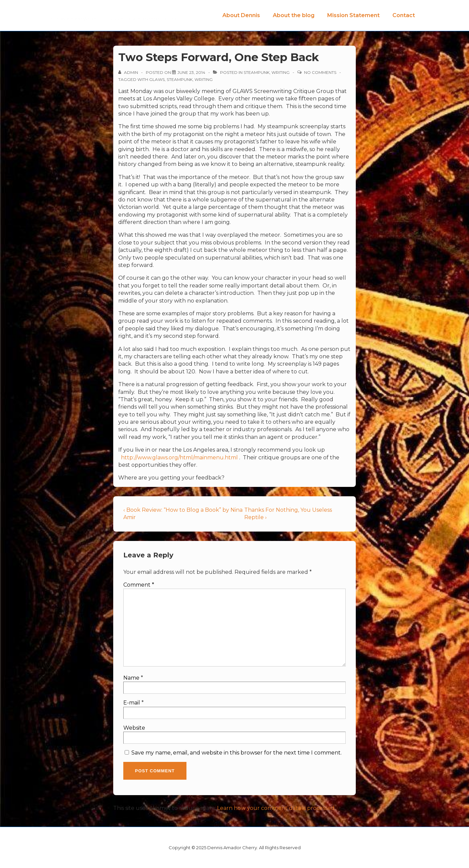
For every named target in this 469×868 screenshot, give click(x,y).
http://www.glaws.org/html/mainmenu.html (179, 458)
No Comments (320, 72)
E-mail (132, 703)
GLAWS (157, 79)
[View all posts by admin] (129, 72)
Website (134, 728)
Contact (404, 15)
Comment (139, 585)
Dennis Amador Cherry (88, 13)
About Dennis (241, 15)
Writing (281, 72)
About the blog (294, 15)
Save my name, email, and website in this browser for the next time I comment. (237, 753)
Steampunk (257, 72)
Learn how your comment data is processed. (276, 808)
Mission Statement (353, 15)
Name (131, 678)
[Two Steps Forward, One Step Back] (191, 72)
